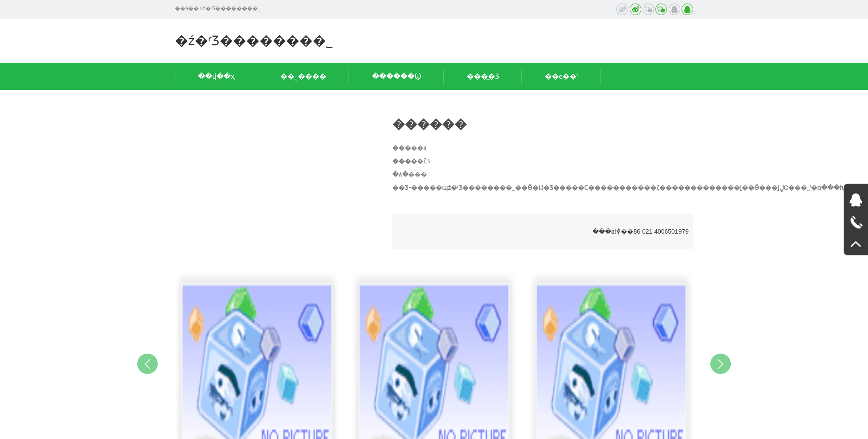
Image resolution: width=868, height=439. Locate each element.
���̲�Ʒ (483, 76)
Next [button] (721, 364)
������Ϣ (397, 76)
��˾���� (303, 76)
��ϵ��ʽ (561, 76)
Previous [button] (147, 364)
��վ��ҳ (216, 76)
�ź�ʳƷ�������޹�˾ (254, 40)
